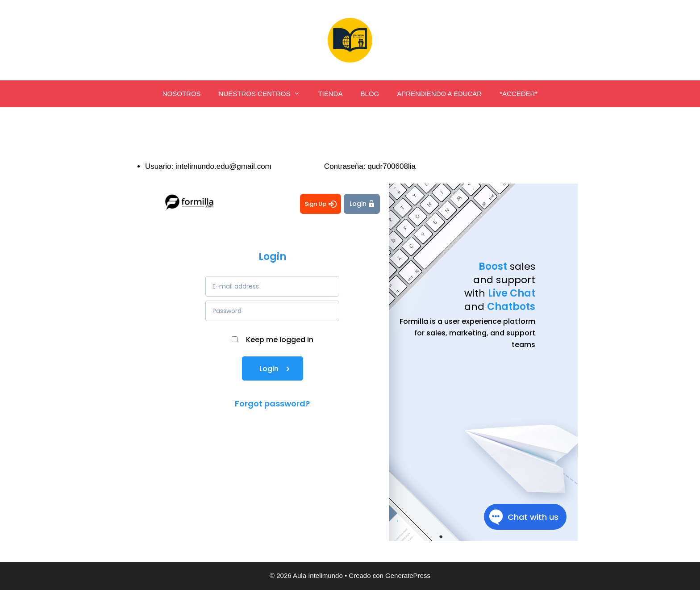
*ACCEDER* (519, 94)
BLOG (370, 94)
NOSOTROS (182, 94)
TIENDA (330, 94)
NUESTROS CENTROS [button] (264, 94)
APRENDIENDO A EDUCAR (439, 94)
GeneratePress (408, 575)
